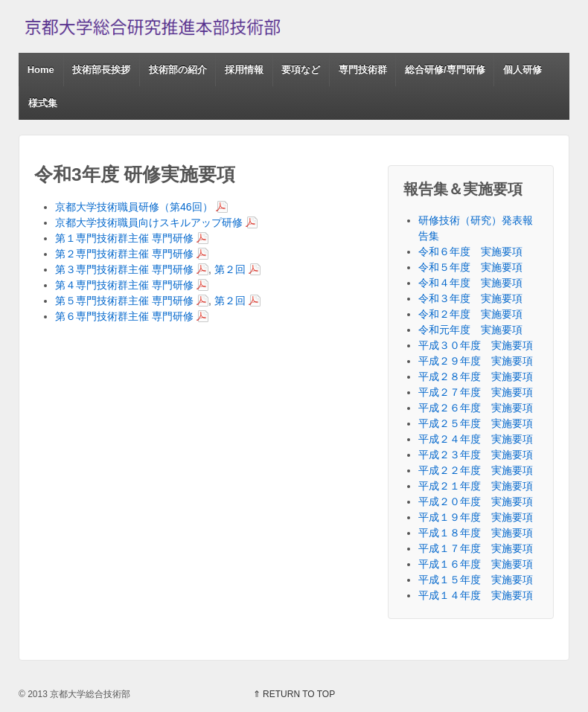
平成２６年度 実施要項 (476, 408)
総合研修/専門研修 (445, 70)
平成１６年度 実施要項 (476, 564)
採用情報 (244, 70)
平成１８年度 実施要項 (476, 533)
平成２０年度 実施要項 (476, 501)
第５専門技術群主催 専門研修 (124, 301)
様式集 (43, 103)
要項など (301, 70)
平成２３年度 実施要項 (476, 455)
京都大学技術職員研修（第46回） (134, 207)
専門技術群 (363, 70)
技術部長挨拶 (101, 70)
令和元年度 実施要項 (470, 330)
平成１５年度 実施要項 (476, 580)
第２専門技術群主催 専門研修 (124, 254)
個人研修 (523, 70)
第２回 (230, 269)
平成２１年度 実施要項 (476, 486)
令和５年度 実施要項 (470, 267)
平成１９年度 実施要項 (476, 517)
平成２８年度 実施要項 (476, 376)
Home (41, 70)
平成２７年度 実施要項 (476, 392)
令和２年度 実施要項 (470, 314)
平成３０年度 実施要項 (476, 345)
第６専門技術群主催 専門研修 (124, 316)
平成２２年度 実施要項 (476, 470)
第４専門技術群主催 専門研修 (124, 285)
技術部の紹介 (178, 70)
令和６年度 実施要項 (470, 251)
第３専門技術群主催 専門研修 (124, 269)
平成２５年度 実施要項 (476, 423)
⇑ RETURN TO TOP (294, 694)
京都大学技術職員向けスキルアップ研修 (149, 222)
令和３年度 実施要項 (470, 298)
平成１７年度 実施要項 (476, 548)
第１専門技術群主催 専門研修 (124, 238)
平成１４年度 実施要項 (476, 595)
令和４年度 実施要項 (470, 283)
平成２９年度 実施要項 (476, 361)
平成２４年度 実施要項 (476, 439)
